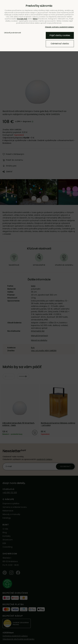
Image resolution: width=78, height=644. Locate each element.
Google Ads (22, 19)
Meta (35, 19)
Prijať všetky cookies (60, 35)
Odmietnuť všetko (60, 44)
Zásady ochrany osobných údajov (59, 27)
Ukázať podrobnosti (13, 33)
